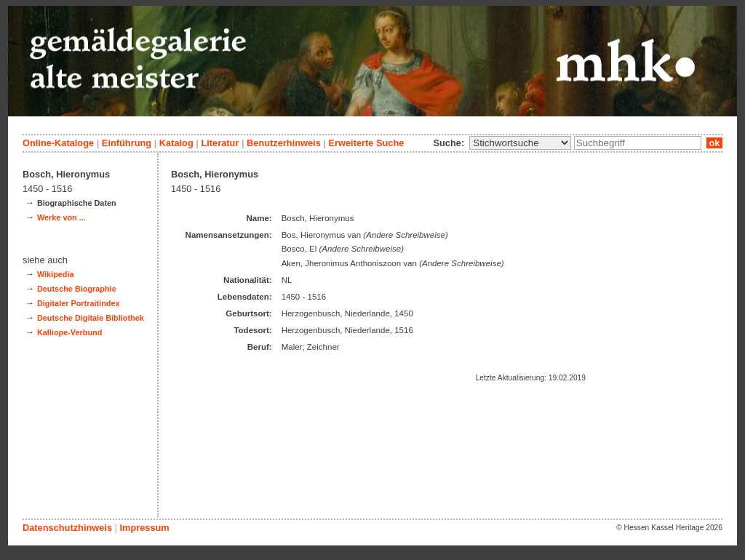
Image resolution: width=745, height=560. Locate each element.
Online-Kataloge (58, 143)
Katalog (176, 143)
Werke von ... (61, 217)
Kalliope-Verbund (69, 332)
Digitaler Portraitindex (79, 303)
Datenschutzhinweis (67, 528)
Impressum (144, 528)
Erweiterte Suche (366, 143)
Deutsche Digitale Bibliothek (91, 318)
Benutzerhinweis (284, 143)
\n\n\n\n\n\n (520, 143)
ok (714, 143)
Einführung (127, 143)
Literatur (220, 143)
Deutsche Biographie (77, 289)
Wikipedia (56, 274)
